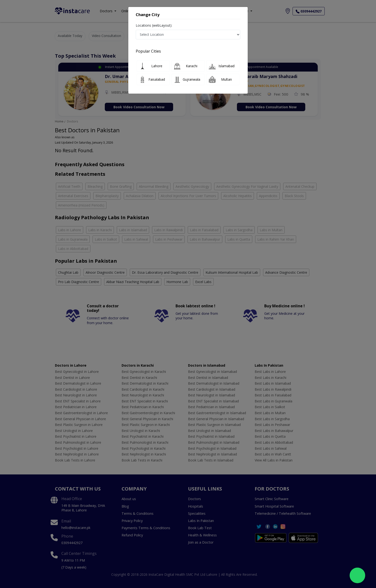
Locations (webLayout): (154, 25)
